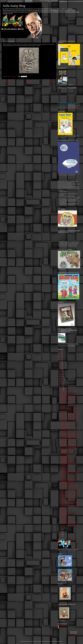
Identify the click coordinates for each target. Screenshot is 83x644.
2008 (60, 534)
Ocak (61, 390)
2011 (60, 529)
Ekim (61, 375)
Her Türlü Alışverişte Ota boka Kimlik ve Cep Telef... (70, 428)
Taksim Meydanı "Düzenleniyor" (66, 424)
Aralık (62, 371)
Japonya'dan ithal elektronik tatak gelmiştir (68, 498)
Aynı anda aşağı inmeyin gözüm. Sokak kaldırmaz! (70, 413)
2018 (60, 360)
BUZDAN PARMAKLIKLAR (65, 456)
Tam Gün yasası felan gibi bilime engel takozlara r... (70, 437)
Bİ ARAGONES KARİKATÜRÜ (66, 462)
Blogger (49, 641)
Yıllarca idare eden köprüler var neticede (68, 441)
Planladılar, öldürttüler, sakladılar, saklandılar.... (69, 448)
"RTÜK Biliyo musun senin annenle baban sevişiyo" (70, 447)
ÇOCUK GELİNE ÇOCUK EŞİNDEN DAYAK (69, 521)
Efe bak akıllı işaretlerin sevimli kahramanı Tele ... (70, 445)
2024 (60, 351)
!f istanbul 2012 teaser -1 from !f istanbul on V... (69, 417)
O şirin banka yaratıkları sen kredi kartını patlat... (69, 398)
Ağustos (62, 378)
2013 (60, 368)
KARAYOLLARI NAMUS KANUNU (67, 461)
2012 (60, 370)
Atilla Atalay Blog (14, 6)
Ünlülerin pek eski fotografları (66, 443)
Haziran (62, 381)
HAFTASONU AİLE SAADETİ (66, 499)
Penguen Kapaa (63, 429)
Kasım (62, 373)
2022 (60, 353)
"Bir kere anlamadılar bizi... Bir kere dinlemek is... (70, 435)
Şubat (62, 388)
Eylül (61, 376)
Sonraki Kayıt (6, 81)
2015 (60, 365)
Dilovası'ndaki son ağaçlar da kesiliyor (67, 506)
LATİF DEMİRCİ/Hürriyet (65, 454)
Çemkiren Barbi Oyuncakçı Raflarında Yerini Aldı (69, 472)
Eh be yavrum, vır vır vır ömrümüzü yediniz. (68, 411)
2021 (60, 355)
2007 (60, 536)
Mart (61, 387)
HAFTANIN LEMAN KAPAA (65, 518)
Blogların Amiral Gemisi (64, 628)
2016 (60, 363)
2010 (60, 531)
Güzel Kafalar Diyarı (64, 453)
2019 (60, 358)
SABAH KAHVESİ (64, 467)
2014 (60, 366)
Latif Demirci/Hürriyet (64, 396)
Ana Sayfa (29, 81)
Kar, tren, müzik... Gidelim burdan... (67, 404)
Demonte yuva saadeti (64, 470)
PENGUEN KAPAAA (64, 510)
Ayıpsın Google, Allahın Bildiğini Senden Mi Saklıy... (70, 394)
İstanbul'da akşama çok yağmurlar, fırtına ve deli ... (70, 479)
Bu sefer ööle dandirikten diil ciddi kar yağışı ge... (70, 434)
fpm (37, 641)
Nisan (62, 385)
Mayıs (62, 383)
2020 (60, 356)
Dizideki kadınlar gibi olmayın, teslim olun (68, 483)
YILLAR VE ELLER (64, 519)
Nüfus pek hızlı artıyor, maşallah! (66, 402)
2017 (60, 361)
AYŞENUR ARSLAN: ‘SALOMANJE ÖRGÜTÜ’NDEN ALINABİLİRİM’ (67, 481)
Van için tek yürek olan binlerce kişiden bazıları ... (70, 501)
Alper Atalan (62, 626)
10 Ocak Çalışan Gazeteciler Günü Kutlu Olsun (69, 485)
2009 (60, 533)
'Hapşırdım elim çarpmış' (65, 516)
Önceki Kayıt (52, 81)
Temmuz (62, 380)
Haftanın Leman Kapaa (65, 426)
